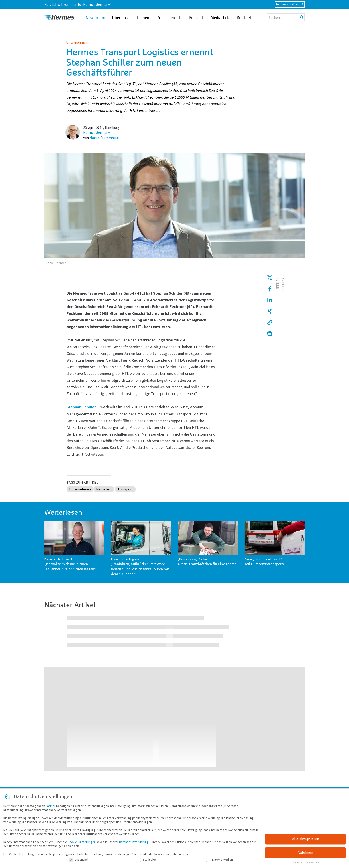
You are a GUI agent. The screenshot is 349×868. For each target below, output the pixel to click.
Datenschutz (299, 864)
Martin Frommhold (104, 138)
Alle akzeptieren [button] (305, 841)
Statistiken (147, 861)
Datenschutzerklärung (134, 844)
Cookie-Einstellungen (82, 844)
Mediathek (220, 18)
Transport (125, 489)
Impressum (313, 864)
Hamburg (112, 128)
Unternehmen (77, 42)
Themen (142, 18)
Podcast (196, 18)
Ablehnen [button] (305, 854)
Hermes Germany (96, 132)
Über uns (120, 18)
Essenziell (78, 861)
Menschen (104, 489)
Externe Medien (219, 861)
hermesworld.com (288, 4)
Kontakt (244, 18)
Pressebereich (169, 18)
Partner (51, 808)
